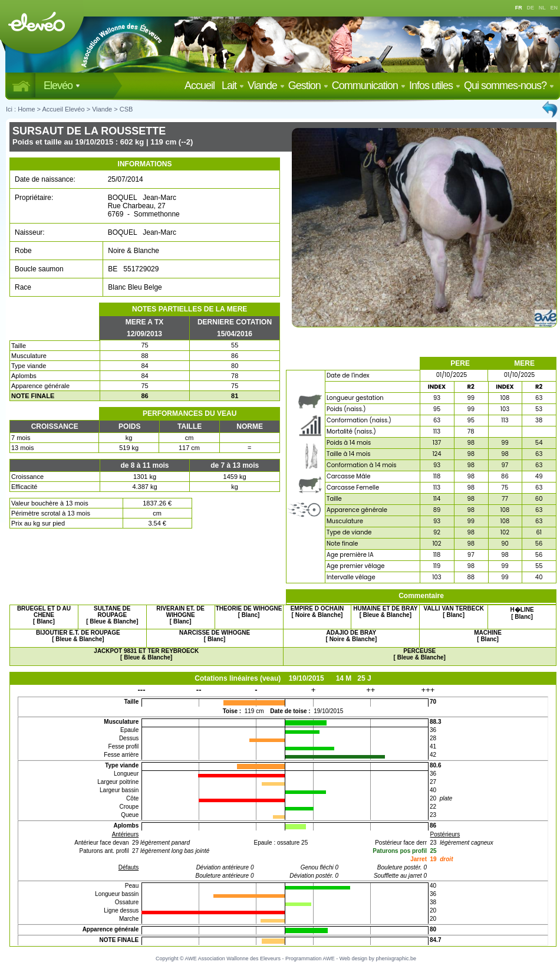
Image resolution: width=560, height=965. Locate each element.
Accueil (202, 86)
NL (542, 8)
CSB (126, 109)
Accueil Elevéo (63, 109)
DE (531, 8)
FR (519, 8)
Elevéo (62, 86)
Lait (233, 86)
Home (26, 109)
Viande (266, 86)
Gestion (308, 86)
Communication (369, 86)
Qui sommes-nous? (509, 86)
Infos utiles (435, 86)
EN (554, 8)
